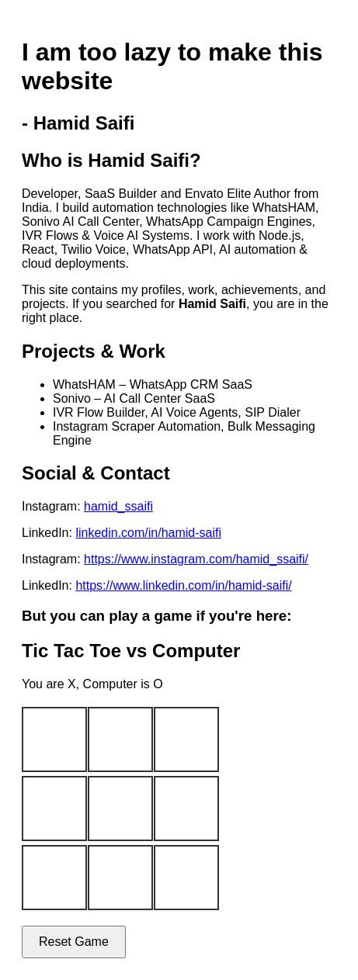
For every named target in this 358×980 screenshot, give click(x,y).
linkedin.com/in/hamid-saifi (148, 533)
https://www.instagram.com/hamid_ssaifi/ (196, 559)
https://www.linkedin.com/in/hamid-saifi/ (183, 585)
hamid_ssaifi (118, 506)
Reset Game (74, 942)
